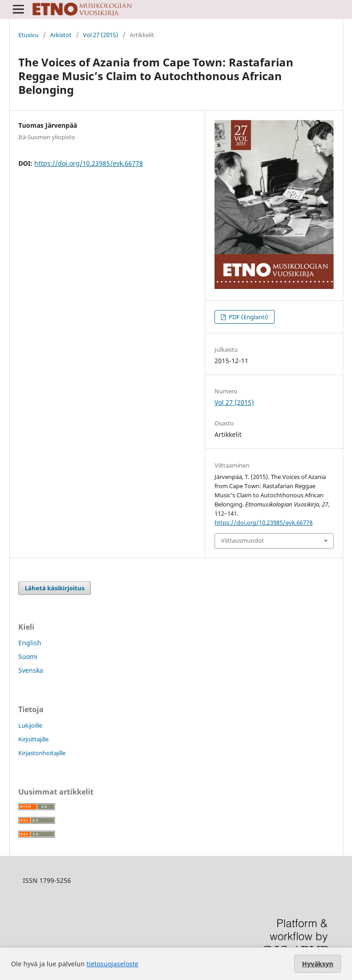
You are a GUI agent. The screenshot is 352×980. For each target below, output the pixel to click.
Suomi (28, 656)
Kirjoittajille (33, 739)
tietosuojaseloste (113, 964)
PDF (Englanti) (248, 317)
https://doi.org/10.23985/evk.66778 (89, 163)
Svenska (31, 670)
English (30, 643)
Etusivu (28, 35)
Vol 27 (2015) (101, 35)
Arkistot (61, 35)
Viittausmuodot (242, 540)
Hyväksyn (318, 964)
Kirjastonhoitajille (42, 753)
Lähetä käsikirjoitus (55, 588)
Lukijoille (30, 725)
